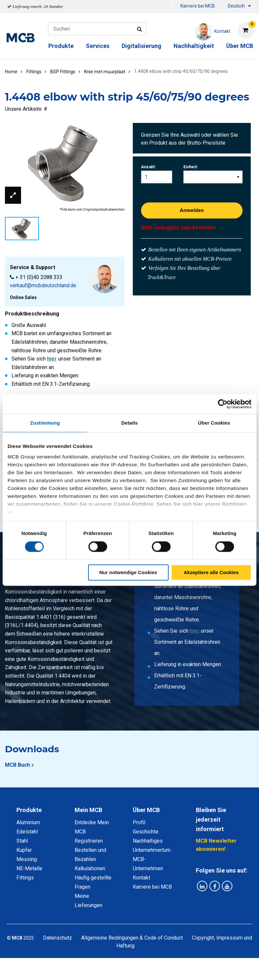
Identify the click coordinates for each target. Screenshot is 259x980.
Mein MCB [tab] (88, 810)
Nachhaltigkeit (194, 46)
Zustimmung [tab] (45, 423)
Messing (27, 859)
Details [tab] (129, 423)
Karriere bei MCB (198, 6)
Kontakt (141, 878)
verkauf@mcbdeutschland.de (43, 285)
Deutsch (236, 6)
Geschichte (146, 832)
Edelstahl (27, 832)
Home (11, 72)
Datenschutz (58, 938)
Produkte (61, 46)
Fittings (25, 878)
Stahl (22, 841)
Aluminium (28, 822)
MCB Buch (17, 765)
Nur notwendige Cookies (128, 573)
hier (198, 504)
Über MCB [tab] (146, 810)
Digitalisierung (141, 46)
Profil (139, 822)
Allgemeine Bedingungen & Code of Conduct (132, 938)
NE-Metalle (29, 868)
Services (98, 46)
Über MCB (240, 46)
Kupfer (24, 850)
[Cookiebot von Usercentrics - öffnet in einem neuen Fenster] (223, 404)
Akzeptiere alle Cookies (211, 573)
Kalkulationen (90, 868)
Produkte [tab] (29, 810)
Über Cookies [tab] (214, 423)
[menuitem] (173, 7)
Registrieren (89, 841)
